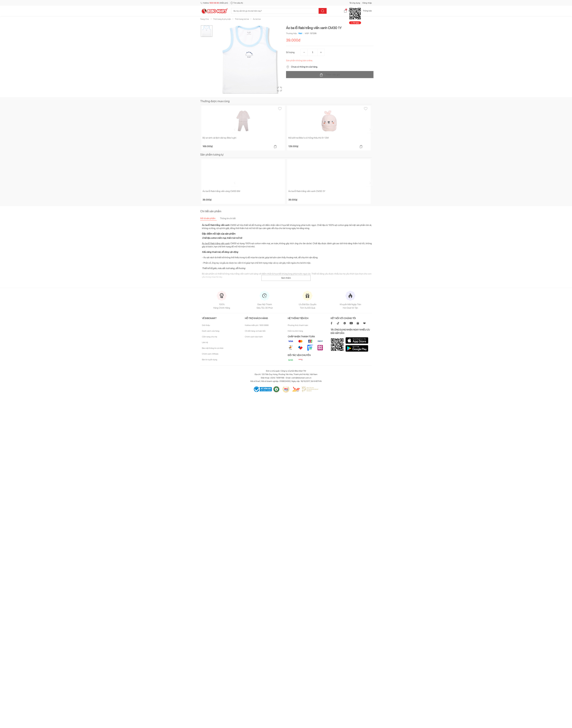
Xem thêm (286, 278)
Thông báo (365, 11)
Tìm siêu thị (237, 3)
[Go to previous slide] (201, 129)
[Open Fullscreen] (279, 88)
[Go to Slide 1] (207, 31)
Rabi (300, 33)
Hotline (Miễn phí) (214, 3)
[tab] (210, 219)
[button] (250, 60)
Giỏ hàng (350, 11)
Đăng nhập (367, 3)
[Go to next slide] (372, 129)
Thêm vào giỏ (330, 75)
